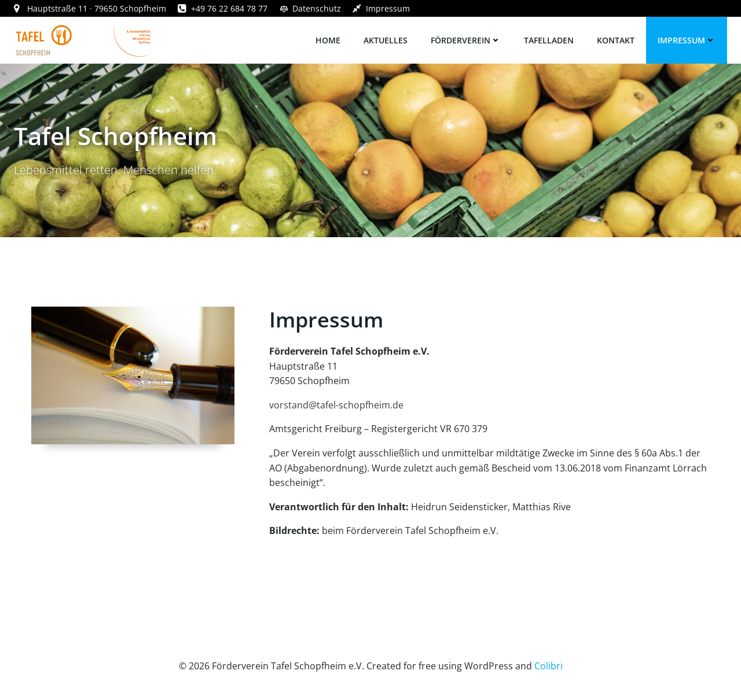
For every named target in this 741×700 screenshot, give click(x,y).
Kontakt (616, 40)
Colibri (549, 666)
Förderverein (466, 40)
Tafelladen (549, 40)
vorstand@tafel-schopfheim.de (336, 405)
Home (328, 40)
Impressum (687, 40)
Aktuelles (386, 40)
